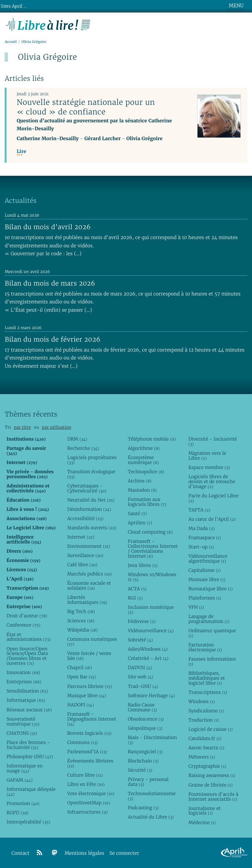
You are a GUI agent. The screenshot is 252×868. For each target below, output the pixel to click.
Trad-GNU (143, 686)
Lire (21, 152)
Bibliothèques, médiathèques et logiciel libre (206, 678)
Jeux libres (143, 565)
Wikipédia (82, 630)
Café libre (82, 565)
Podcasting (143, 808)
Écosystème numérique (143, 460)
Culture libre (85, 775)
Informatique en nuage (25, 768)
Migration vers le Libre (207, 456)
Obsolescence (146, 719)
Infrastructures (87, 812)
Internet (81, 537)
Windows (201, 701)
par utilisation (57, 427)
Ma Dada (201, 528)
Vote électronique (91, 793)
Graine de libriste (210, 785)
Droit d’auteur (27, 616)
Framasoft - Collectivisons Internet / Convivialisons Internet (153, 549)
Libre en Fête (86, 784)
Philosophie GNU (30, 757)
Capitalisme (204, 570)
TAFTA (199, 510)
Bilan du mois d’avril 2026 (48, 227)
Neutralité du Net (91, 500)
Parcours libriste (89, 686)
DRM (77, 439)
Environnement (89, 546)
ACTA (137, 589)
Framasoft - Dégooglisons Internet (91, 719)
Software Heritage (151, 696)
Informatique (26, 700)
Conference (23, 625)
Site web (141, 677)
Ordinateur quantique (212, 633)
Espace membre (209, 467)
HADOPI (80, 705)
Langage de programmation (209, 619)
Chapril (79, 667)
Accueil (11, 42)
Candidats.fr (205, 738)
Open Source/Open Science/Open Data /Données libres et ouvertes (27, 656)
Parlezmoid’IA (87, 752)
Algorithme (144, 448)
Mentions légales (85, 853)
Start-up (201, 547)
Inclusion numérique (151, 610)
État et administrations (29, 637)
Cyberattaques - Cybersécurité (87, 488)
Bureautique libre (210, 589)
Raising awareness (212, 775)
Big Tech (81, 611)
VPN (196, 607)
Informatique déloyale (31, 792)
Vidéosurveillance (151, 631)
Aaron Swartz (206, 748)
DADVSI (140, 667)
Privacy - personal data (148, 782)
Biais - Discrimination (152, 740)
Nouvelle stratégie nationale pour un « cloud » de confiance (86, 107)
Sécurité (140, 770)
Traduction (203, 720)
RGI (135, 598)
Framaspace (205, 538)
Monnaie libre (207, 579)
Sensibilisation (27, 691)
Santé (137, 513)
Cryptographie (207, 766)
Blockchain (143, 761)
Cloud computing (150, 532)
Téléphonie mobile (152, 439)
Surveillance (85, 555)
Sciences (81, 621)
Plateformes (205, 598)
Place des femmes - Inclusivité (28, 745)
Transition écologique (91, 474)
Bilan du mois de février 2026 (53, 339)
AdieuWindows (148, 649)
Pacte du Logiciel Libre (213, 498)
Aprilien (140, 523)
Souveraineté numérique (23, 721)
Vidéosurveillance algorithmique (208, 558)
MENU (236, 6)
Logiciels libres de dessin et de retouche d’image (212, 481)
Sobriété (140, 640)
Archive (140, 481)
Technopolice (146, 472)
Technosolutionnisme (152, 796)
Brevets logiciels (89, 733)
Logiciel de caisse (210, 729)
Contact (20, 853)
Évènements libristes (90, 763)
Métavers (201, 757)
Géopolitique (145, 728)
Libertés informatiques (87, 600)
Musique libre (87, 696)
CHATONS (22, 733)
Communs (82, 742)
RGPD (18, 813)
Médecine (202, 822)
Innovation (23, 672)
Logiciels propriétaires (92, 460)
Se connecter (124, 853)
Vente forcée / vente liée (89, 656)
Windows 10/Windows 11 (152, 577)
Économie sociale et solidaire (89, 586)
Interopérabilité (28, 822)
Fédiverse (142, 621)
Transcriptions (208, 692)
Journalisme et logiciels (204, 811)
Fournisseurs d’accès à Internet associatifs (213, 797)
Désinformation (89, 509)
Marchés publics (89, 574)
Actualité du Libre (151, 817)
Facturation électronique (205, 647)
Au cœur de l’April (212, 519)
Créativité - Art (148, 658)
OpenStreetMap (89, 803)
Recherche (83, 448)
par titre (22, 427)
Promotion (23, 803)
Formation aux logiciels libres (147, 502)
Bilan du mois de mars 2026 (50, 283)
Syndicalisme (206, 711)
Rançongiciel (145, 752)
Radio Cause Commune (143, 707)
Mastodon (142, 490)
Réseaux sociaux (29, 710)
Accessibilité (85, 518)
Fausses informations (212, 661)
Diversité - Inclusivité (213, 441)
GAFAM (20, 780)
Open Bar (81, 677)
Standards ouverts (92, 528)
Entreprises (24, 682)
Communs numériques (92, 642)
